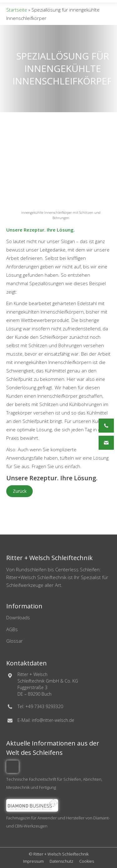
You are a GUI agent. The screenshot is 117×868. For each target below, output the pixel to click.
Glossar (15, 641)
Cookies (87, 861)
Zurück (20, 491)
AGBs (12, 629)
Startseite (17, 10)
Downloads (18, 617)
